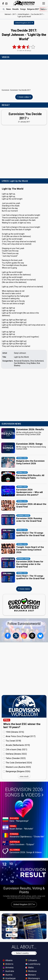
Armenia (8, 967)
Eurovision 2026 (24, 792)
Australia (8, 971)
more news (24, 589)
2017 (14, 14)
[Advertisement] (24, 151)
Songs (23, 9)
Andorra (8, 964)
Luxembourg (33, 964)
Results (16, 9)
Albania (8, 960)
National (8, 14)
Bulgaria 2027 (33, 9)
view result (24, 776)
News (9, 9)
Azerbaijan (9, 978)
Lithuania (31, 960)
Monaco (31, 975)
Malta (30, 967)
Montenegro (33, 978)
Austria (7, 975)
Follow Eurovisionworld (24, 624)
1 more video (24, 97)
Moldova (31, 971)
